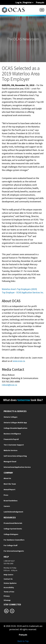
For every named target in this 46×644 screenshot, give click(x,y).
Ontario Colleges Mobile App (15, 423)
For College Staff (10, 545)
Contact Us (8, 579)
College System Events (13, 529)
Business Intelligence (12, 434)
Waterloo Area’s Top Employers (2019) (19, 289)
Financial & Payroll (11, 439)
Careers (7, 506)
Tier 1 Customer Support (14, 445)
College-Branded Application (15, 428)
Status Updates (10, 583)
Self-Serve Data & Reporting (15, 456)
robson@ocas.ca (9, 385)
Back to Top (23, 641)
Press (6, 495)
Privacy (7, 596)
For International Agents (14, 551)
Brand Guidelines (11, 501)
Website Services (11, 450)
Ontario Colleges (11, 417)
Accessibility (9, 587)
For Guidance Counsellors (14, 540)
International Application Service (17, 467)
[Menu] (42, 10)
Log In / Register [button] (25, 2)
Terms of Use (9, 592)
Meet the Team (10, 484)
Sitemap (7, 600)
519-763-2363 (8, 563)
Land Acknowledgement (13, 512)
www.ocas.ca (19, 361)
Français (40, 2)
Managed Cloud (10, 462)
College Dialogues (11, 534)
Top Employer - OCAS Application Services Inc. (23, 292)
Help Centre (8, 575)
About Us (7, 478)
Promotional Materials (13, 523)
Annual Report (10, 489)
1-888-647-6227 (9, 561)
